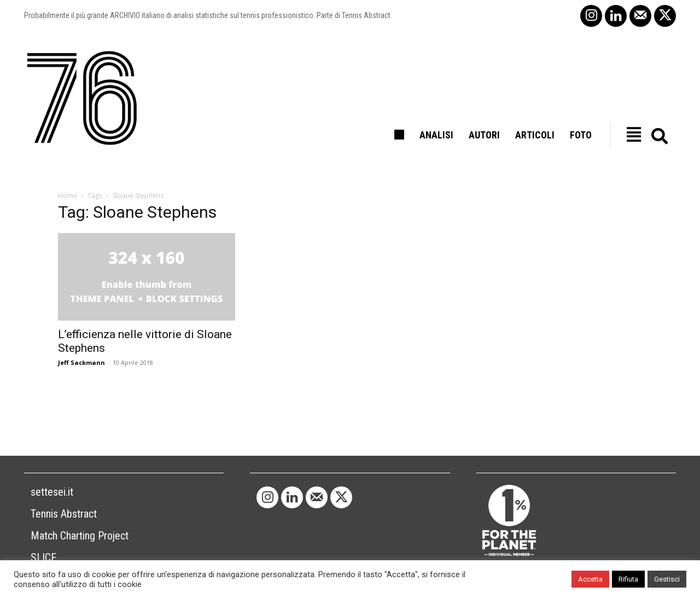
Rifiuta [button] (628, 579)
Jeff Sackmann (81, 362)
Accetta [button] (590, 579)
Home (68, 196)
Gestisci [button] (667, 579)
